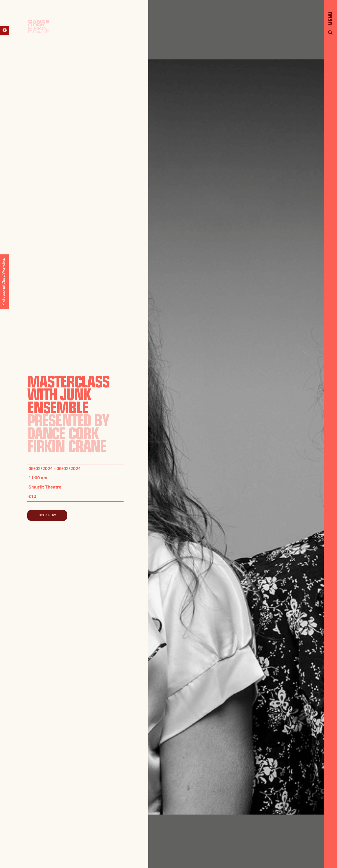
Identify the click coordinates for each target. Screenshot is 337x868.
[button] (5, 30)
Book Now (47, 515)
